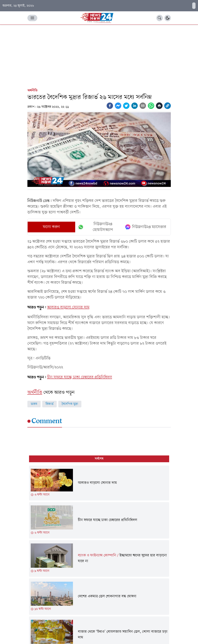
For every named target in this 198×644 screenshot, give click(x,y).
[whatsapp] (151, 106)
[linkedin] (135, 106)
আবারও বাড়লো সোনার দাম (68, 307)
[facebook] (110, 106)
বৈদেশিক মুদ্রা (70, 404)
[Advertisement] (99, 56)
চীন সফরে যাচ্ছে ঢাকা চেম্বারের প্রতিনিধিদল (80, 377)
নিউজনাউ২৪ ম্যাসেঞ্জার (146, 227)
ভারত (34, 404)
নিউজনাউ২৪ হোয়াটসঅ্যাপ (95, 227)
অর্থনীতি (32, 90)
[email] (143, 106)
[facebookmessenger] (118, 106)
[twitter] (126, 106)
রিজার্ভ (49, 404)
